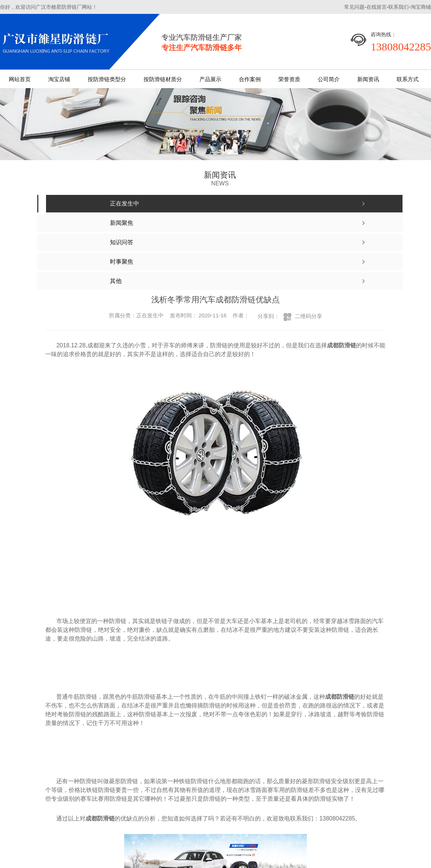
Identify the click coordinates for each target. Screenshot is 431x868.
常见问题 (354, 7)
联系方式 (408, 79)
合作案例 (250, 79)
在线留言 (377, 7)
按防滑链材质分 (163, 79)
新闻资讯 (368, 79)
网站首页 (20, 79)
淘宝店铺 (59, 79)
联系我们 (398, 7)
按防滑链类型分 (107, 79)
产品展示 (210, 79)
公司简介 (329, 79)
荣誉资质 (289, 79)
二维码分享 (308, 316)
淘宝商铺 (421, 7)
